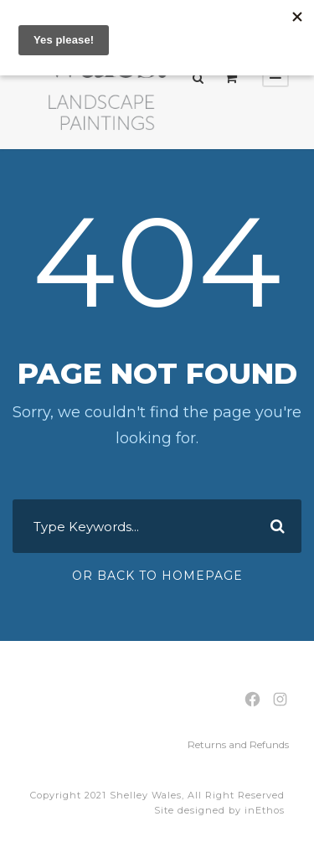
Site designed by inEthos (219, 810)
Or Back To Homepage (157, 576)
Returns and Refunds (238, 744)
